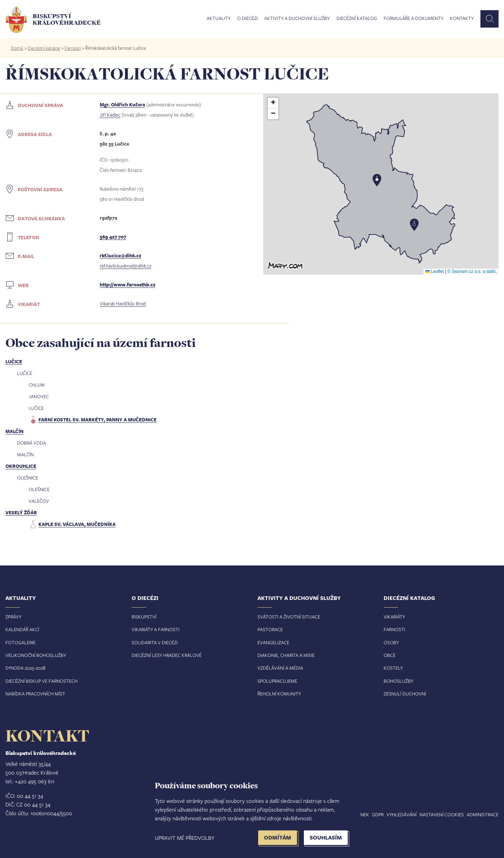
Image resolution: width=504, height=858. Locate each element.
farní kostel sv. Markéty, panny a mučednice (98, 420)
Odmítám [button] (278, 837)
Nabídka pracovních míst (35, 694)
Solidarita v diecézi (155, 642)
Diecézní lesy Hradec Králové (167, 655)
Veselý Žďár (21, 512)
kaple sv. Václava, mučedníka (77, 524)
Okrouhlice (21, 466)
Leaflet (435, 271)
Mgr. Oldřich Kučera (122, 105)
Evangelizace (273, 642)
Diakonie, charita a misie (286, 655)
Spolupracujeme (277, 681)
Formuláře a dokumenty (414, 19)
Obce (390, 655)
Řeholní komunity (279, 694)
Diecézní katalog (357, 19)
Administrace (483, 814)
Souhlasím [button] (326, 837)
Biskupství (144, 617)
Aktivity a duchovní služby (297, 19)
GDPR (378, 814)
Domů (17, 48)
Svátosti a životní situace (289, 617)
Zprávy (13, 617)
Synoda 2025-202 (24, 668)
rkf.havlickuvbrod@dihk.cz (125, 266)
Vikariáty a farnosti (156, 629)
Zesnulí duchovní (405, 694)
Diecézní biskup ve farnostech (42, 681)
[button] (414, 225)
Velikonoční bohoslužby (36, 655)
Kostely (393, 668)
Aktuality (219, 19)
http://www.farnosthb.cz (127, 285)
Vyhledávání (402, 814)
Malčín (15, 431)
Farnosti (73, 48)
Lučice (14, 361)
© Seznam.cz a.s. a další (472, 271)
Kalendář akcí (22, 629)
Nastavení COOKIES (442, 814)
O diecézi (247, 19)
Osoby (391, 642)
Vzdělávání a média (280, 668)
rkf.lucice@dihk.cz (120, 256)
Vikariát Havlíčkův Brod (123, 303)
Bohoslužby (398, 681)
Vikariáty (394, 617)
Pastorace (270, 629)
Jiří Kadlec (110, 115)
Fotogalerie (20, 642)
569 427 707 (113, 237)
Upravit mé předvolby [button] (185, 838)
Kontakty (462, 19)
